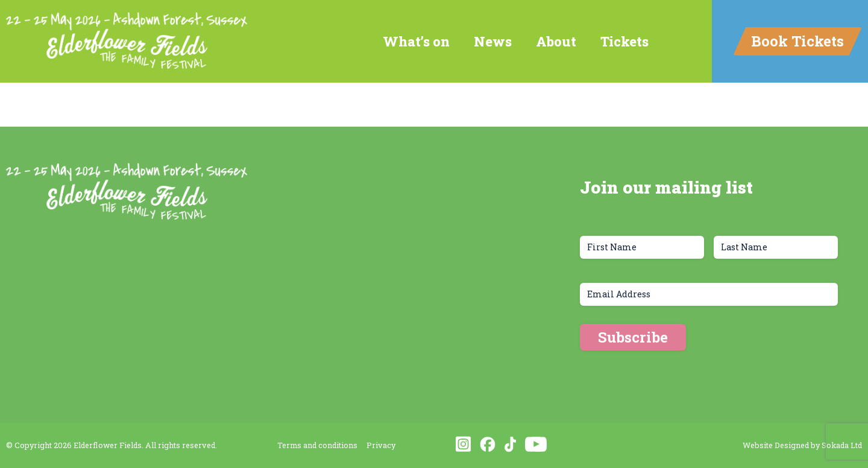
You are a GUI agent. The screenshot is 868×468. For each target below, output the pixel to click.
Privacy (381, 445)
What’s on (416, 41)
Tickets (624, 41)
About (556, 41)
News (493, 41)
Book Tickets (797, 41)
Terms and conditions (317, 445)
